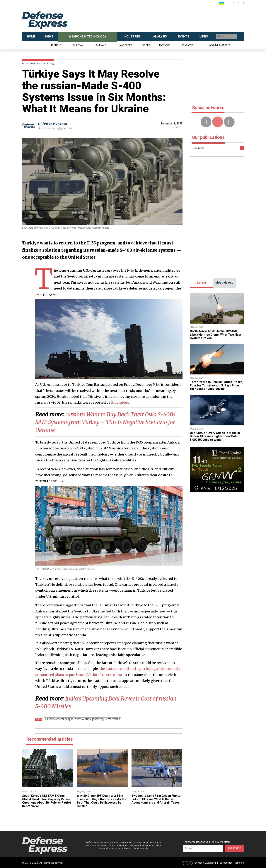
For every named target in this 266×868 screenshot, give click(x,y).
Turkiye (97, 719)
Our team (78, 45)
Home (25, 64)
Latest (201, 283)
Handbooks (125, 45)
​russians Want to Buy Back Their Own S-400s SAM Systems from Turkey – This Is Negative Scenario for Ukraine (107, 422)
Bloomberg (120, 402)
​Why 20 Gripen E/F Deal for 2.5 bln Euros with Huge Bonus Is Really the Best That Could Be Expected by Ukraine (102, 800)
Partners (165, 45)
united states (111, 719)
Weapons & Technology (42, 64)
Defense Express (53, 124)
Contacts (187, 45)
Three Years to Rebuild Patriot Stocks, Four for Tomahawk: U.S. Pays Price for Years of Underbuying (217, 385)
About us (56, 45)
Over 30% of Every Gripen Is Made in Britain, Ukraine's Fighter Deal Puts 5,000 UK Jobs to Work (215, 436)
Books (146, 45)
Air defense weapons (57, 719)
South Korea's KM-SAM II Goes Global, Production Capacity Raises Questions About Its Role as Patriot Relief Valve (47, 800)
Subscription (226, 862)
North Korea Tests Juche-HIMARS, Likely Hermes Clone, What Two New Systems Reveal (215, 335)
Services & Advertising (206, 862)
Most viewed (224, 283)
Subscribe (234, 848)
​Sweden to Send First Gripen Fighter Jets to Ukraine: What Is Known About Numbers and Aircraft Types (157, 799)
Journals (100, 45)
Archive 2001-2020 (220, 45)
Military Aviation (81, 719)
